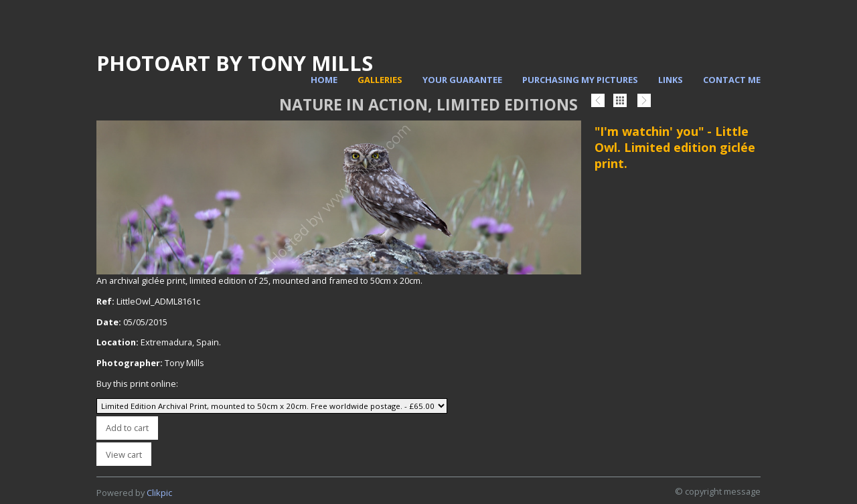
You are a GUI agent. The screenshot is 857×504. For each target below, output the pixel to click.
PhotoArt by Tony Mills (235, 63)
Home (324, 80)
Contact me (732, 80)
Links (671, 80)
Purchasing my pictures (580, 80)
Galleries (380, 80)
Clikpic (159, 493)
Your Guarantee (462, 80)
